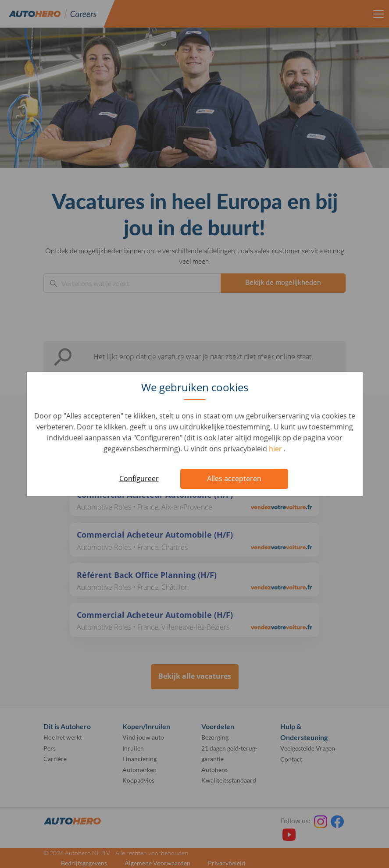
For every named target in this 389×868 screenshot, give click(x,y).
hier (276, 449)
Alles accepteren (234, 478)
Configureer (139, 478)
